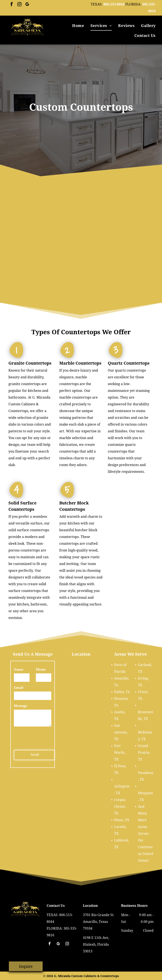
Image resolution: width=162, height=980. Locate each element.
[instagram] (19, 5)
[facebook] (12, 5)
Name (19, 670)
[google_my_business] (27, 5)
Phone (41, 670)
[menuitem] (78, 26)
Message (21, 706)
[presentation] (46, 737)
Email (19, 688)
